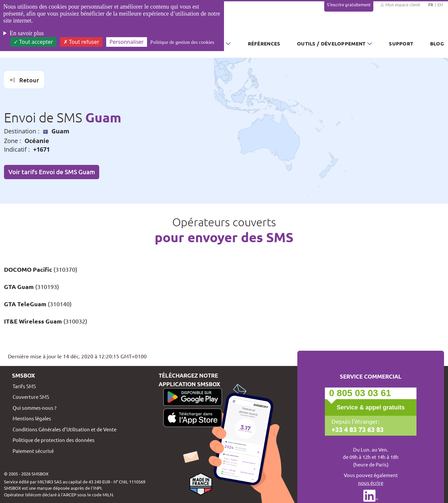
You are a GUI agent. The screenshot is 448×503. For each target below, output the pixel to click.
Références (264, 43)
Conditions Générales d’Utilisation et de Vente (65, 429)
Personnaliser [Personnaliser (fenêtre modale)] (127, 42)
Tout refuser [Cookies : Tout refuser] (81, 42)
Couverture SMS (31, 397)
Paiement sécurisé (33, 451)
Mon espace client (400, 5)
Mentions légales (32, 418)
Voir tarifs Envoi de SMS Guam (52, 172)
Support (401, 43)
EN (440, 4)
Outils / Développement (331, 43)
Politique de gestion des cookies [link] (182, 42)
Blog (437, 43)
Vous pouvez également (371, 479)
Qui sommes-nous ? (35, 408)
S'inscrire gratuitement (349, 4)
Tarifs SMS (24, 386)
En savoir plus (27, 33)
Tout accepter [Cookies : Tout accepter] (33, 42)
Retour (24, 80)
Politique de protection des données (54, 440)
